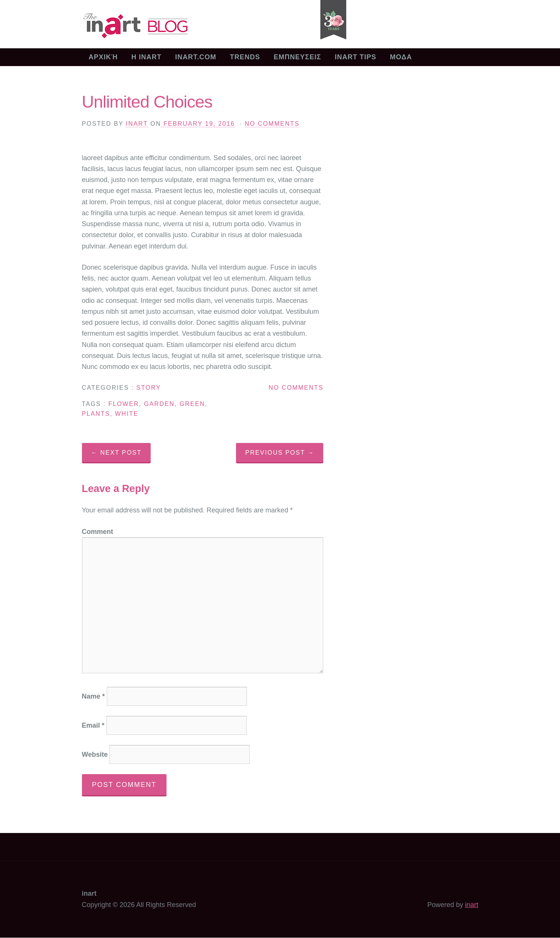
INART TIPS (355, 57)
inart (137, 123)
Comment (98, 532)
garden (159, 404)
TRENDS (245, 57)
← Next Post (116, 452)
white (127, 413)
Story (149, 387)
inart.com (196, 57)
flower (124, 404)
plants (96, 413)
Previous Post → (280, 452)
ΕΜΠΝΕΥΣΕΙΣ (298, 57)
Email (93, 725)
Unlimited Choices (147, 102)
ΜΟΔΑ (401, 57)
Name (93, 696)
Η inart (147, 57)
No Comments (272, 123)
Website (95, 754)
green (192, 404)
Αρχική (103, 57)
